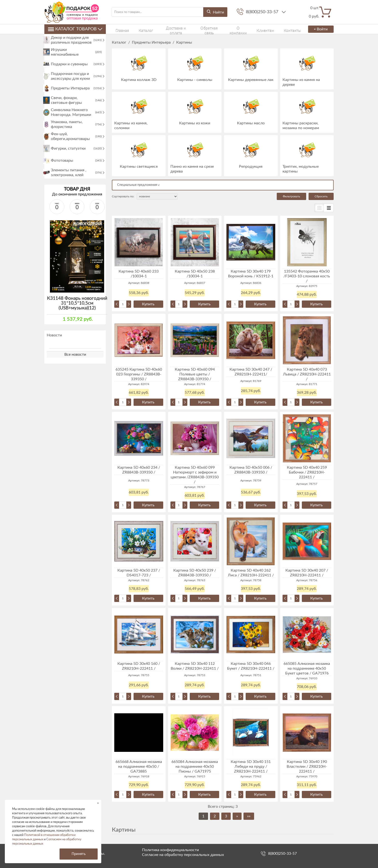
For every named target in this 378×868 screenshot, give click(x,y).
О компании (228, 29)
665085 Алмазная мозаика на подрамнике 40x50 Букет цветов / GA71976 (307, 668)
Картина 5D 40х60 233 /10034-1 (139, 274)
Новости (54, 348)
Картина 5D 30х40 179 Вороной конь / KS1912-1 (251, 274)
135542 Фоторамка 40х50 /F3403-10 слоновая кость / (307, 276)
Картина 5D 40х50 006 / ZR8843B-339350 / (251, 470)
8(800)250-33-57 (263, 12)
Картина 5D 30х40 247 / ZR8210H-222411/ (251, 372)
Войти (320, 29)
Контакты (276, 29)
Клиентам (253, 29)
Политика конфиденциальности (170, 850)
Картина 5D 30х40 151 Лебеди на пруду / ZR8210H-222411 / (251, 767)
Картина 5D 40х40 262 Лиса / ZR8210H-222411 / (251, 573)
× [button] (98, 803)
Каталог (137, 29)
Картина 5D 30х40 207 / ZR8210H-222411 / (307, 573)
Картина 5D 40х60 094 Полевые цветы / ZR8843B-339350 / (195, 374)
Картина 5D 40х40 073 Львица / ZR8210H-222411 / (307, 374)
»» (249, 816)
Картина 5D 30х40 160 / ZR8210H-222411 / (139, 666)
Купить (148, 304)
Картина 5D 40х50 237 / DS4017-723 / (139, 573)
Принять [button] (79, 854)
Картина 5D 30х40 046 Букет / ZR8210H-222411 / (251, 666)
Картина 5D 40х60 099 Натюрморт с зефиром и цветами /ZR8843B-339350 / (195, 475)
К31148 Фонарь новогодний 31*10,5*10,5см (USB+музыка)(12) (77, 316)
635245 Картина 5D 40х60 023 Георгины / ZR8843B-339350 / (139, 374)
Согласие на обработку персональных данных (183, 855)
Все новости (75, 367)
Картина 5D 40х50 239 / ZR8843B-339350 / (195, 573)
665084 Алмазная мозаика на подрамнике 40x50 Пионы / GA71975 (195, 767)
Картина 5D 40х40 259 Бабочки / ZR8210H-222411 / (307, 472)
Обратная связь (199, 29)
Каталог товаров (75, 29)
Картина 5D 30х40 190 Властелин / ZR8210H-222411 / (307, 767)
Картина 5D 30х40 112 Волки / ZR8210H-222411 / (195, 666)
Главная (118, 29)
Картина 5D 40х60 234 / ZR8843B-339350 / (139, 470)
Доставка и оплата (165, 29)
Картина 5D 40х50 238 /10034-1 (195, 274)
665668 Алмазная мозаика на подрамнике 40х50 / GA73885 (139, 767)
